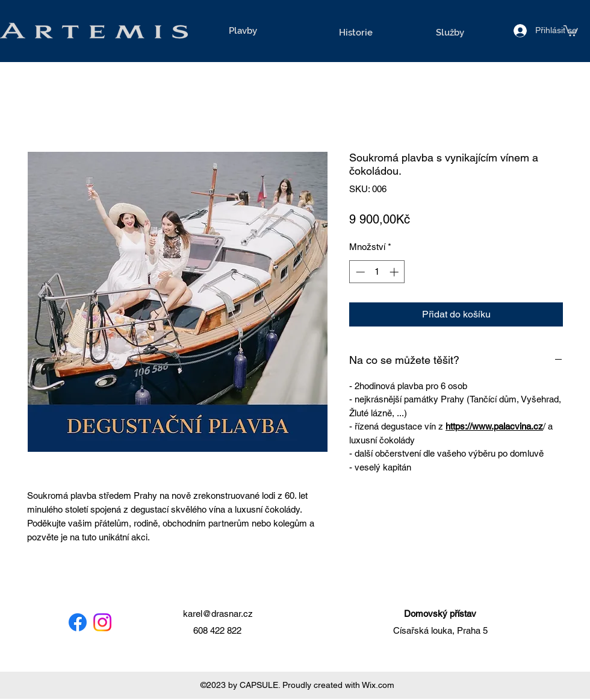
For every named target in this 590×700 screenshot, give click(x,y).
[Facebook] (78, 622)
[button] (571, 30)
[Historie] (356, 33)
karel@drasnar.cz (218, 614)
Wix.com (378, 685)
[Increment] (395, 272)
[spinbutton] (377, 272)
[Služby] (450, 33)
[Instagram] (102, 622)
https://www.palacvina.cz (494, 426)
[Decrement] (359, 272)
